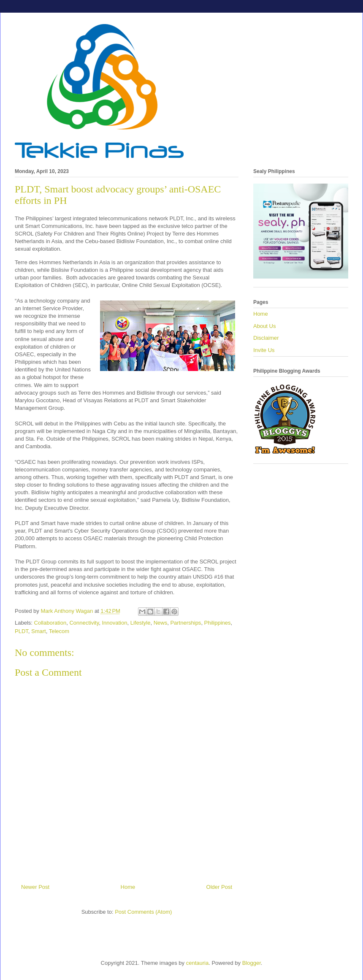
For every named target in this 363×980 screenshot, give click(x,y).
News (161, 623)
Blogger (252, 963)
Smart (39, 631)
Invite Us (264, 350)
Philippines (218, 623)
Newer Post (35, 887)
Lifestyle (141, 623)
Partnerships (186, 623)
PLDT (22, 631)
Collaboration (50, 623)
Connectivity (84, 623)
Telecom (59, 631)
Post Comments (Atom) (143, 912)
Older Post (219, 887)
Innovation (114, 623)
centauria (197, 963)
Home (128, 887)
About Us (264, 326)
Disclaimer (266, 338)
